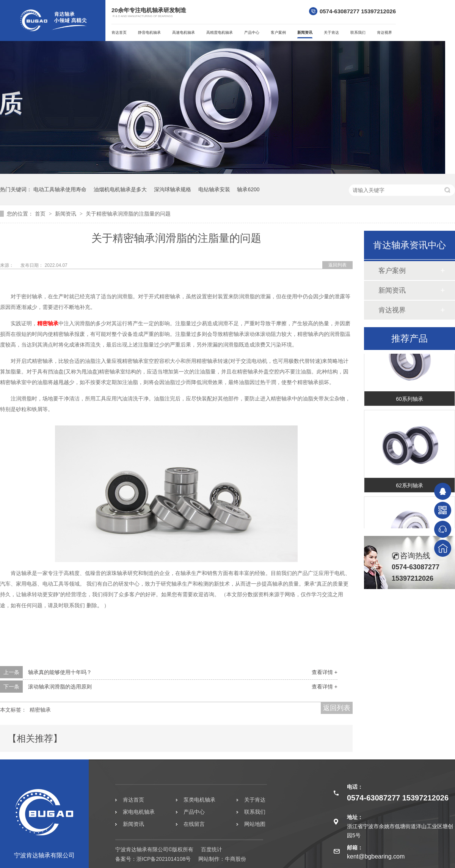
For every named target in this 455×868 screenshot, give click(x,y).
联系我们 (358, 32)
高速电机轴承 (184, 32)
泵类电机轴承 (199, 800)
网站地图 (255, 824)
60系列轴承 (409, 401)
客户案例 (278, 32)
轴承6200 (248, 189)
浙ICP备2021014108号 (164, 859)
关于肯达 (331, 32)
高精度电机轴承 (220, 32)
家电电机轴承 (139, 812)
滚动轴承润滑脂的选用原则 (60, 687)
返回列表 (337, 265)
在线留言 (194, 824)
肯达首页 (119, 32)
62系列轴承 (409, 487)
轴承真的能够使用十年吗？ (60, 672)
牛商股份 (235, 859)
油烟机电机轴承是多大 (120, 189)
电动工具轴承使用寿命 (60, 189)
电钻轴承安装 (214, 189)
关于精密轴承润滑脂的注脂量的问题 (128, 214)
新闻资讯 (305, 32)
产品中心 (252, 32)
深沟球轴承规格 (173, 189)
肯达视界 (384, 32)
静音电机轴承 (149, 32)
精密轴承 (48, 323)
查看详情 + (325, 672)
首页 (41, 214)
